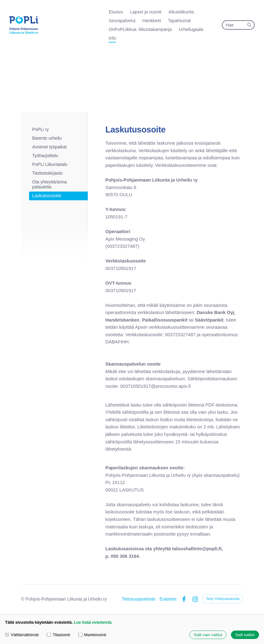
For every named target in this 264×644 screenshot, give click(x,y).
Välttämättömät (22, 635)
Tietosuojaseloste (138, 599)
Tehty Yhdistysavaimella (223, 599)
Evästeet (168, 599)
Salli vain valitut (208, 635)
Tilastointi (58, 635)
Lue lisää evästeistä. (93, 622)
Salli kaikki (245, 635)
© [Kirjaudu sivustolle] (23, 599)
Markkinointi (92, 635)
